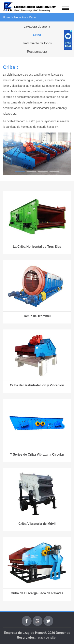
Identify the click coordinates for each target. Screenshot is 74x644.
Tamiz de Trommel (37, 316)
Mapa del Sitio (47, 638)
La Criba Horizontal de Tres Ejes (37, 247)
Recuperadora (37, 52)
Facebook (27, 618)
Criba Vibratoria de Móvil (37, 524)
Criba (37, 35)
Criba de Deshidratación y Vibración (37, 385)
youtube (37, 618)
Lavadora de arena (37, 27)
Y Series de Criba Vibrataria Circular (37, 455)
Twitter (48, 618)
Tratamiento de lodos (37, 43)
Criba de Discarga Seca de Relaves (37, 593)
